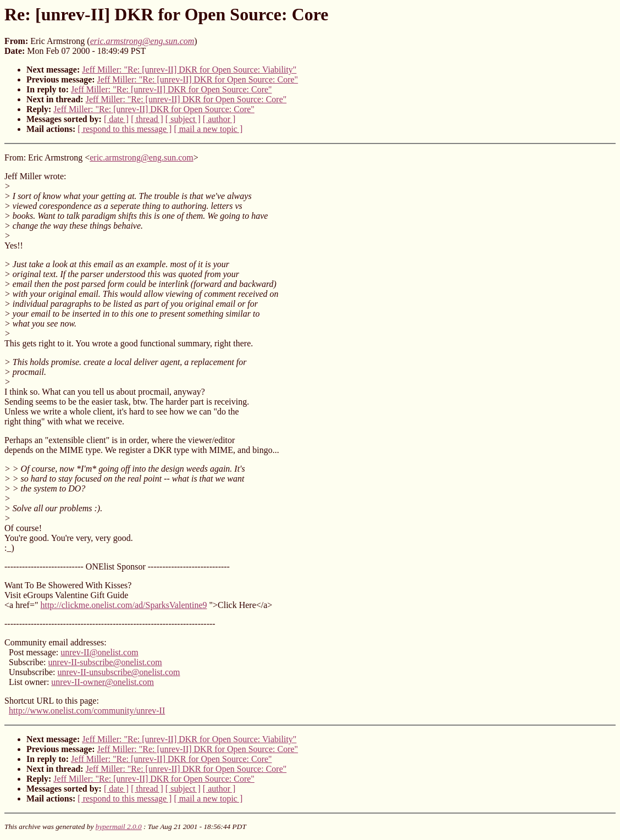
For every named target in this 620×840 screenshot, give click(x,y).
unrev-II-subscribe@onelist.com (105, 662)
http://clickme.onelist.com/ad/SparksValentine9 (123, 605)
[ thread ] (147, 119)
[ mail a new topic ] (208, 129)
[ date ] (116, 119)
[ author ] (219, 119)
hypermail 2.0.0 (119, 827)
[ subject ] (183, 119)
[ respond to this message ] (124, 129)
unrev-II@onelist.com (99, 652)
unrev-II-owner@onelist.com (103, 682)
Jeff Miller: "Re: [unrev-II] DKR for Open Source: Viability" (189, 70)
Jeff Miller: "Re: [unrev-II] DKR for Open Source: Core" (198, 79)
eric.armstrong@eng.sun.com (141, 157)
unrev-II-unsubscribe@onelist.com (118, 672)
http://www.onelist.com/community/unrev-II (87, 711)
